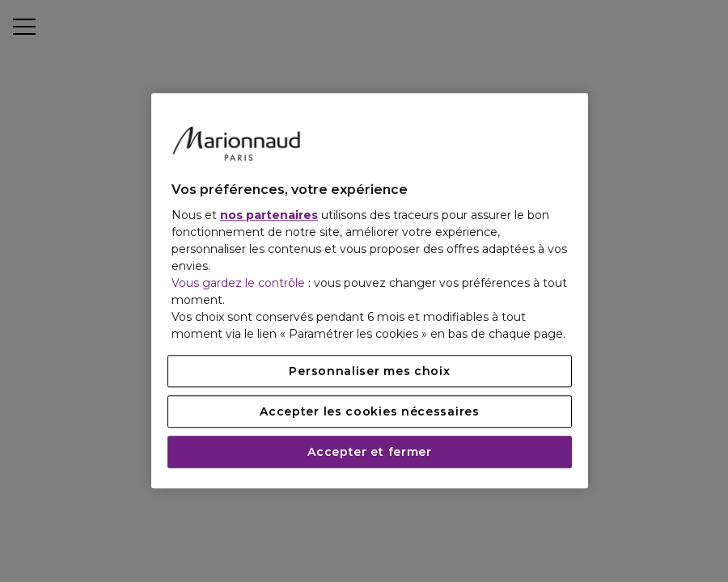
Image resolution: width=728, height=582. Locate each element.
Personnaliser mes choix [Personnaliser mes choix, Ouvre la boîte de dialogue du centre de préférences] (369, 372)
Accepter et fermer (370, 453)
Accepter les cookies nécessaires (369, 412)
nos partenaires (269, 216)
